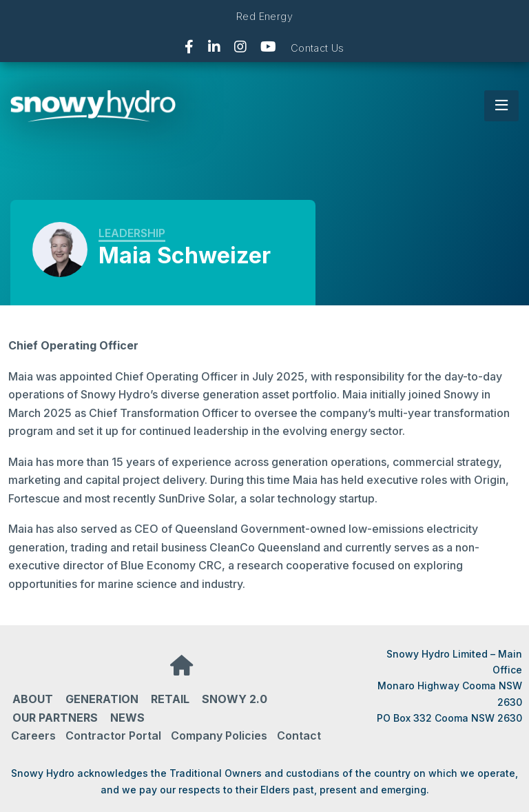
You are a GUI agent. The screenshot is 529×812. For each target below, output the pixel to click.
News (127, 718)
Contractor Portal (113, 735)
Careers (33, 735)
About (33, 699)
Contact (299, 735)
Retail (170, 699)
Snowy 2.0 (235, 699)
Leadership (132, 233)
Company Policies (219, 735)
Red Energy (264, 16)
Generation (102, 699)
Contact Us (318, 48)
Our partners (55, 718)
